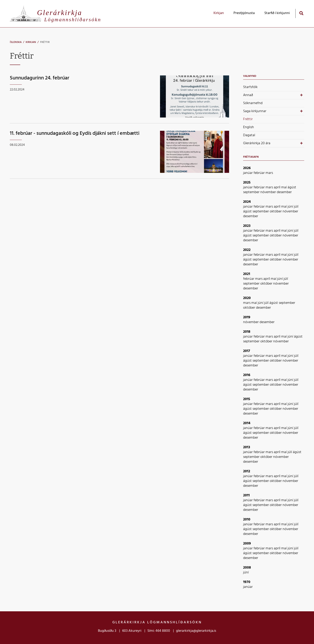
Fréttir (45, 42)
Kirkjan (31, 42)
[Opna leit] (301, 13)
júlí (296, 207)
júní (291, 207)
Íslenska (16, 42)
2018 (247, 332)
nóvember (269, 192)
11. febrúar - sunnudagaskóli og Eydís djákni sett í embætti (75, 133)
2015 (247, 399)
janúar (248, 173)
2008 (247, 568)
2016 (247, 375)
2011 (246, 495)
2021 (247, 274)
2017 (247, 351)
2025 (247, 183)
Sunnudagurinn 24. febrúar (40, 78)
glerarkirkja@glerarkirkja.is (196, 631)
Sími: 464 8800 (159, 631)
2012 (247, 471)
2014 (247, 423)
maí (284, 187)
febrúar (260, 173)
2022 (247, 250)
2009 (247, 544)
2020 (247, 298)
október (276, 211)
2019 (247, 317)
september (252, 192)
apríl (277, 187)
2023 (247, 226)
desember (284, 192)
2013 (247, 447)
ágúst (292, 187)
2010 (247, 520)
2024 (247, 202)
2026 (247, 168)
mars (269, 173)
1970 (247, 582)
